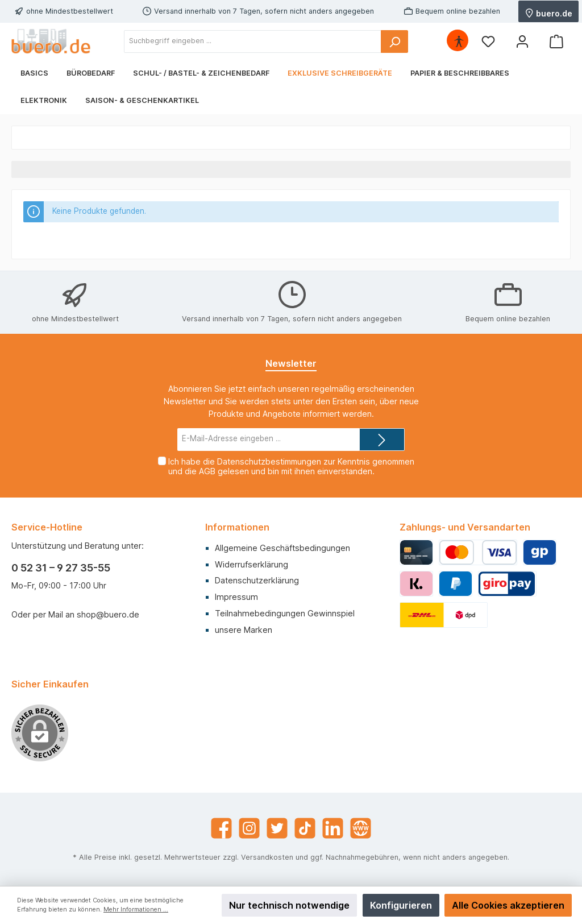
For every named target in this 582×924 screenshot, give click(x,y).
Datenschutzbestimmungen (269, 461)
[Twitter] (277, 828)
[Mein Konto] (522, 41)
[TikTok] (305, 828)
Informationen (237, 527)
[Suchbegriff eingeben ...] (253, 42)
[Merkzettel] (488, 41)
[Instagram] (249, 828)
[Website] (361, 828)
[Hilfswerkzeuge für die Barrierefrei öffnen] (459, 41)
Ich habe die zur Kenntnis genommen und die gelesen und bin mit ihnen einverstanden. (291, 466)
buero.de (548, 13)
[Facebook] (221, 828)
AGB (207, 471)
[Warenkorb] (556, 41)
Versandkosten (267, 857)
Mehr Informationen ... (136, 910)
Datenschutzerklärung (257, 580)
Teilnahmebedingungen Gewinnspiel (285, 613)
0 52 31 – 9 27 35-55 (61, 568)
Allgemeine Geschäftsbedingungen (282, 548)
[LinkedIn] (333, 828)
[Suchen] (394, 42)
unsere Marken (244, 630)
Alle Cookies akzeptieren (508, 905)
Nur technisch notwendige (289, 905)
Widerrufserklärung (251, 564)
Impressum (236, 597)
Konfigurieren (401, 905)
